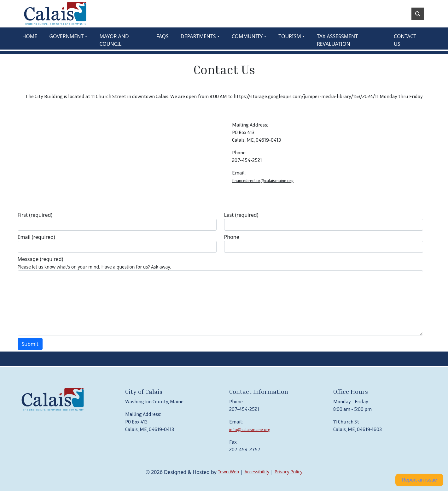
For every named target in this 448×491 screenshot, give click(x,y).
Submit (30, 344)
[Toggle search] (418, 14)
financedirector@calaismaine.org (263, 180)
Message (41, 259)
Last (241, 215)
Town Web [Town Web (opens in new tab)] (229, 472)
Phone (232, 237)
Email (36, 237)
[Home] (55, 14)
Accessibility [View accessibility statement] (257, 472)
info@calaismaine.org (250, 429)
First (35, 215)
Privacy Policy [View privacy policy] (288, 472)
